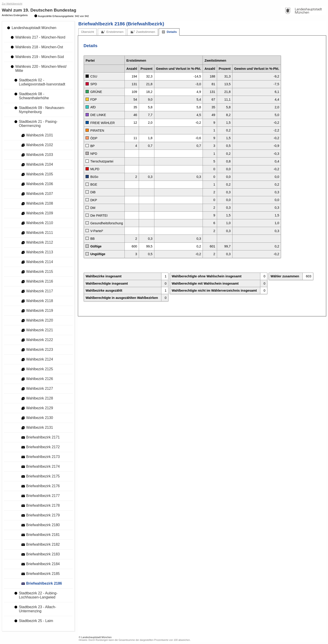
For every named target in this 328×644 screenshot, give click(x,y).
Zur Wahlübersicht (12, 4)
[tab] (87, 32)
